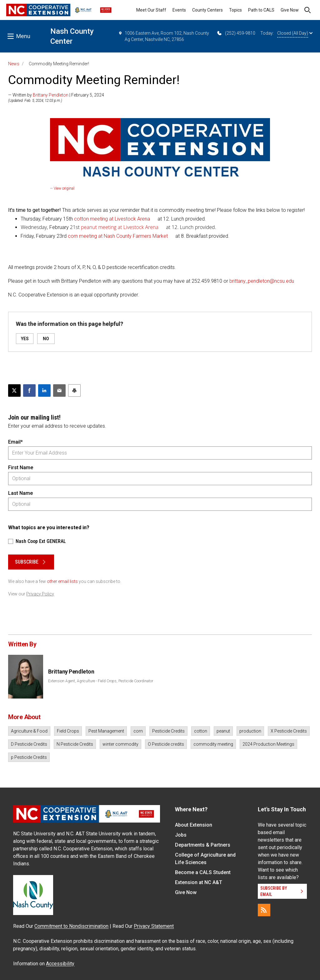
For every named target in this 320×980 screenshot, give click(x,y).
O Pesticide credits (166, 744)
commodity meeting (213, 744)
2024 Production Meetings (268, 744)
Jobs (181, 835)
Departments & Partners (203, 845)
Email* (15, 442)
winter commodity (120, 744)
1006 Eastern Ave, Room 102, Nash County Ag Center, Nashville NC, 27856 (164, 36)
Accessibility (60, 964)
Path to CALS (261, 10)
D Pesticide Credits (29, 744)
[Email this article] (59, 391)
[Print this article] (74, 391)
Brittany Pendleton (51, 95)
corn (138, 731)
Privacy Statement (154, 926)
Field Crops (68, 731)
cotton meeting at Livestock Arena (111, 219)
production (250, 731)
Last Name (20, 493)
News (14, 64)
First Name (21, 468)
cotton (201, 731)
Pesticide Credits (168, 731)
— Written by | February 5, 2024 (56, 95)
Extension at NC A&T (199, 882)
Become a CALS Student (203, 872)
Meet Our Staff (151, 10)
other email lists (62, 581)
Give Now (290, 10)
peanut (223, 731)
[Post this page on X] (14, 391)
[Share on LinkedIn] (44, 391)
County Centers (207, 10)
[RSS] (264, 910)
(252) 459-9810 (236, 33)
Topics (235, 10)
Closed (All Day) (295, 33)
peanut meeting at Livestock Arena (120, 227)
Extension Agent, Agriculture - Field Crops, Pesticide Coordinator (101, 681)
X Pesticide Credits (289, 731)
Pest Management (106, 731)
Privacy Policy (40, 594)
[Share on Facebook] (29, 391)
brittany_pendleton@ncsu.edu (262, 281)
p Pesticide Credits (29, 757)
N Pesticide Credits (75, 744)
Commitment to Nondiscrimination (71, 926)
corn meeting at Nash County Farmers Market (118, 236)
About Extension (194, 825)
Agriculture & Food (29, 731)
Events (179, 10)
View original (64, 188)
